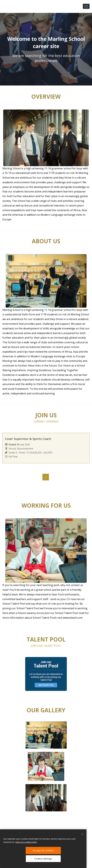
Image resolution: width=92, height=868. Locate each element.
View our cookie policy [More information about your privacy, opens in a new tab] (26, 842)
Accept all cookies (43, 850)
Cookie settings (43, 859)
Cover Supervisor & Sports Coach (28, 439)
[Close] (82, 834)
